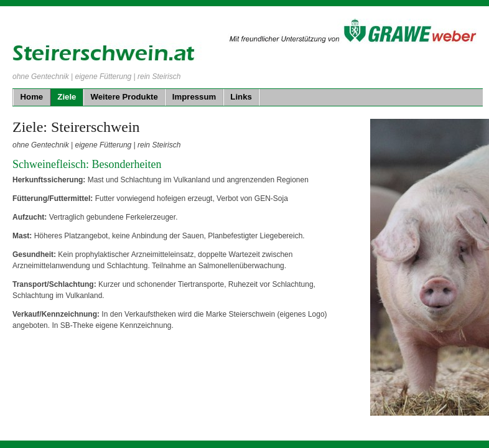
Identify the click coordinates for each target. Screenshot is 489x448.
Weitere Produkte (124, 97)
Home (32, 97)
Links (241, 97)
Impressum (194, 97)
